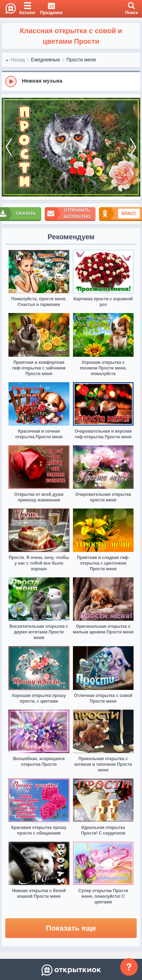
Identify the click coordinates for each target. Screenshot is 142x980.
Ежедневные (46, 60)
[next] (133, 147)
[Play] (11, 82)
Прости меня (81, 60)
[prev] (9, 147)
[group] (71, 81)
